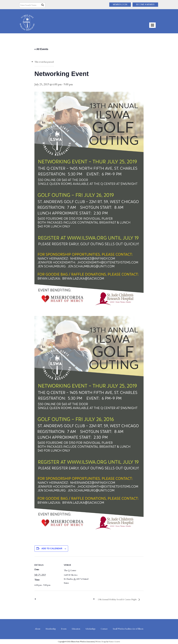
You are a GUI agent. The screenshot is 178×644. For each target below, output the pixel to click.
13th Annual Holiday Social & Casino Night (117, 599)
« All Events (41, 49)
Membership (51, 629)
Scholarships (90, 629)
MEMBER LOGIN (120, 5)
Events (64, 629)
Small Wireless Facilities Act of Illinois (128, 629)
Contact (104, 629)
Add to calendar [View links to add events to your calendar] (52, 548)
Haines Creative (114, 642)
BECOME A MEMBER (145, 5)
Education (76, 629)
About (38, 629)
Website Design (101, 642)
